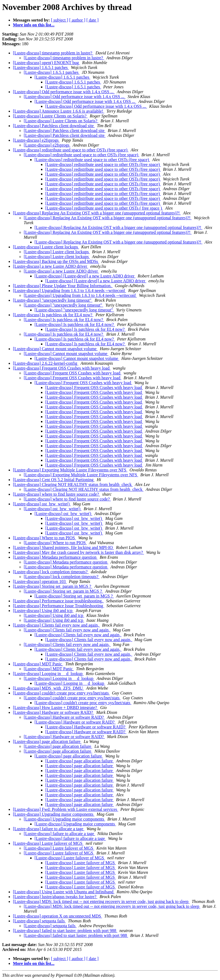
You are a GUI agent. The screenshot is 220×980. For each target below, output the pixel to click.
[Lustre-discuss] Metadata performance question (55, 557)
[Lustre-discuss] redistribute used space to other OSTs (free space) (71, 150)
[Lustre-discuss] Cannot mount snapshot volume (55, 349)
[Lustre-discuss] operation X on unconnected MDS (58, 916)
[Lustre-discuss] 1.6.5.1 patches (41, 67)
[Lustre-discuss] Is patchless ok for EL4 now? (53, 315)
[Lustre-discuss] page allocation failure (47, 741)
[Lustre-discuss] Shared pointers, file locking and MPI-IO (63, 548)
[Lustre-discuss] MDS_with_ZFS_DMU (48, 688)
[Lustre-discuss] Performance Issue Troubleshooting (59, 606)
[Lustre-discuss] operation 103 (40, 581)
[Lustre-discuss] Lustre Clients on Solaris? (50, 116)
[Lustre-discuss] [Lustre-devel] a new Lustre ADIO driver (85, 276)
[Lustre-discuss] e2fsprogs (36, 140)
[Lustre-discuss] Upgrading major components (54, 814)
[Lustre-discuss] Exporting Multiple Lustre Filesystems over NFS (70, 470)
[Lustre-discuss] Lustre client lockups (46, 247)
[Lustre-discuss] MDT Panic (38, 664)
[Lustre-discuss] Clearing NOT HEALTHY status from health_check (73, 484)
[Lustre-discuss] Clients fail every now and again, (56, 625)
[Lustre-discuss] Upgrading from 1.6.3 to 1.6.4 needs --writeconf (69, 291)
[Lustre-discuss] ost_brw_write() (42, 504)
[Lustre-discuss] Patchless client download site (54, 126)
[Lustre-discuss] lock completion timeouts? (51, 572)
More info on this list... (34, 25)
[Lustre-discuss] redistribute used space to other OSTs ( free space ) (104, 208)
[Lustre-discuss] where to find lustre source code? (56, 494)
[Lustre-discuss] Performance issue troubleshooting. (58, 601)
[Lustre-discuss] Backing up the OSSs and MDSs (56, 261)
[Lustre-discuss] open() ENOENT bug (47, 63)
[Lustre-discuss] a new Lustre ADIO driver (51, 266)
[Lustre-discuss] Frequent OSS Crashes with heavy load (62, 368)
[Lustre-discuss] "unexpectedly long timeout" (53, 300)
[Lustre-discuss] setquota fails (39, 921)
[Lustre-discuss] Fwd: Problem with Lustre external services (66, 809)
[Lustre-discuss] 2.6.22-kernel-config (46, 363)
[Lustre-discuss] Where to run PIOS (44, 538)
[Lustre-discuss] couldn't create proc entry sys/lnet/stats (61, 693)
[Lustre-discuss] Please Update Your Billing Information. (63, 286)
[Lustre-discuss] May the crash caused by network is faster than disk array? (78, 552)
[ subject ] (60, 20)
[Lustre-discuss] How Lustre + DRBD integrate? (56, 708)
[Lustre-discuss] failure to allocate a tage (49, 829)
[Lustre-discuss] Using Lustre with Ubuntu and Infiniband (64, 892)
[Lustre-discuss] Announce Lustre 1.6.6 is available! (59, 111)
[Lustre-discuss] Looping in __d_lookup (48, 674)
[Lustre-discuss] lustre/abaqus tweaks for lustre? (55, 897)
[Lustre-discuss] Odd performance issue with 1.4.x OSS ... (64, 92)
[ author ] (77, 20)
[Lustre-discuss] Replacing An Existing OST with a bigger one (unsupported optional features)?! (97, 213)
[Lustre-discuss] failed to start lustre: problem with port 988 (65, 931)
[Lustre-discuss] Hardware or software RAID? (54, 712)
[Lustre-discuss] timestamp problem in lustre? (53, 53)
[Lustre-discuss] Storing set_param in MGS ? (53, 586)
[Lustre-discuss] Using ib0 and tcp (43, 611)
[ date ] (92, 20)
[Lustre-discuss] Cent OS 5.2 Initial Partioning (54, 480)
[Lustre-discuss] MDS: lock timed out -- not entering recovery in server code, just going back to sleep (101, 901)
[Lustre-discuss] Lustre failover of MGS (48, 843)
